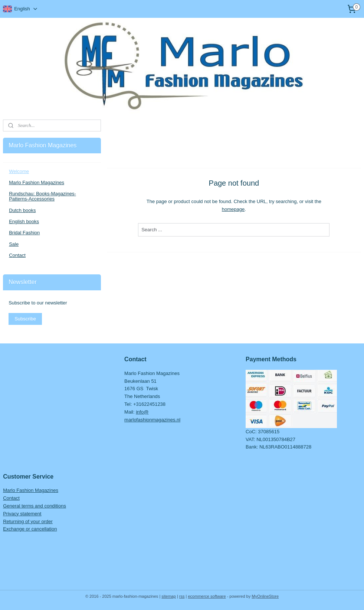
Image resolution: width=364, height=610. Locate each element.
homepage (233, 209)
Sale (14, 244)
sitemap (169, 596)
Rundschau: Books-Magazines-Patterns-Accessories (42, 196)
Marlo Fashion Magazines (37, 182)
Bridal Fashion (24, 233)
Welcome (19, 171)
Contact (17, 255)
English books (24, 221)
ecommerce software (207, 596)
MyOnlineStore (265, 596)
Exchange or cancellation (30, 529)
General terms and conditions (35, 506)
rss (182, 596)
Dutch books (22, 210)
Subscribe (25, 319)
